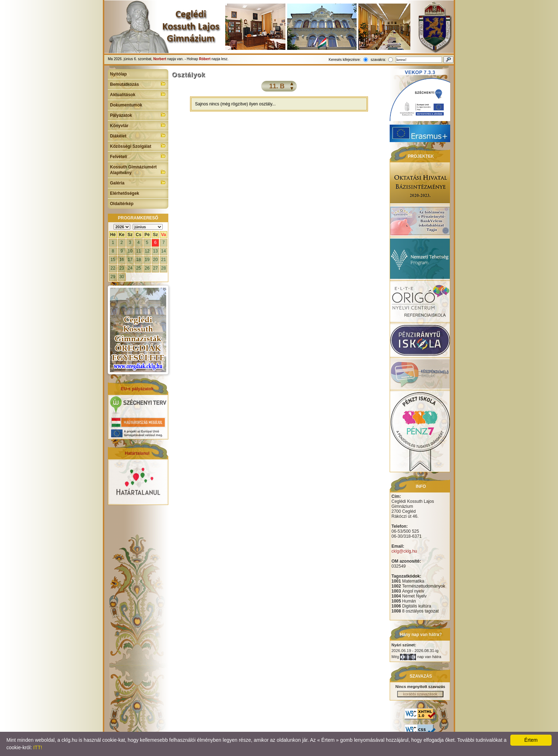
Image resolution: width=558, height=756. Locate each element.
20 (155, 260)
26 (147, 268)
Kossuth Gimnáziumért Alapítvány (138, 170)
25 (139, 268)
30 (122, 277)
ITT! (38, 747)
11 (139, 251)
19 (147, 260)
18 (139, 260)
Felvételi (138, 156)
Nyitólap (118, 74)
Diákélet (138, 135)
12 (147, 251)
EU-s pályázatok (137, 389)
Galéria (138, 182)
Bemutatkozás (138, 84)
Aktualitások (138, 94)
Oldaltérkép (122, 204)
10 (130, 251)
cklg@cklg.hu (404, 551)
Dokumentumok (126, 105)
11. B (277, 86)
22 (113, 268)
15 (113, 260)
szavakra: (378, 60)
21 (164, 260)
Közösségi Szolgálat (138, 146)
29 (113, 277)
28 (164, 268)
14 (164, 251)
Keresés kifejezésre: (345, 60)
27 (155, 268)
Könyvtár (138, 125)
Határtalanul (137, 453)
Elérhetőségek (125, 193)
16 (122, 260)
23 (122, 268)
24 (130, 268)
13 (155, 251)
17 (130, 260)
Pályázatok (138, 115)
